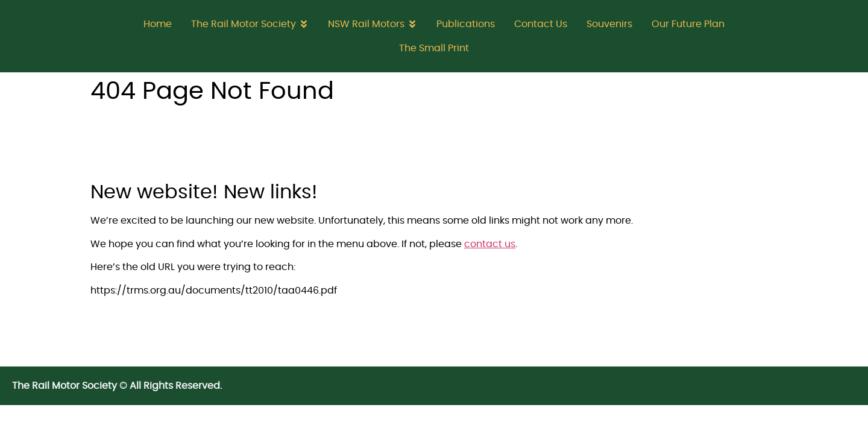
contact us (490, 244)
